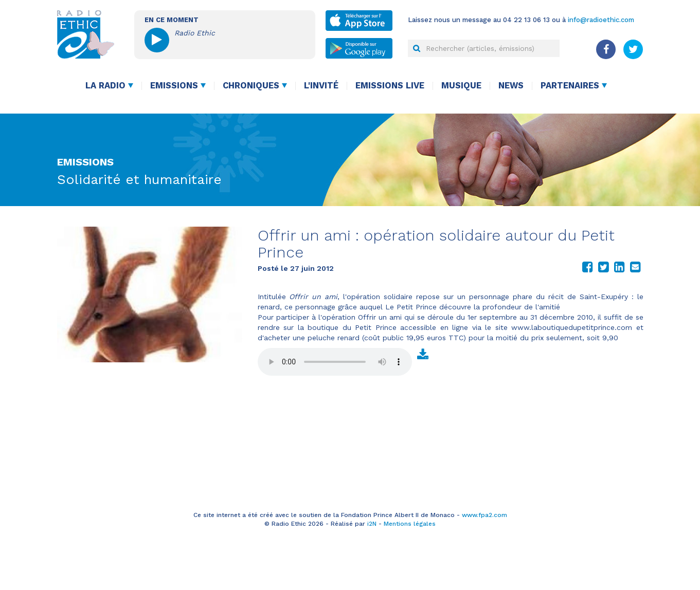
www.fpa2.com (484, 515)
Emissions (174, 86)
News (511, 86)
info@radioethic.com (601, 20)
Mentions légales (410, 524)
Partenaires (570, 86)
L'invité (321, 86)
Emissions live (390, 86)
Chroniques (251, 86)
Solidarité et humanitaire (139, 179)
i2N (372, 524)
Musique (461, 86)
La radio (105, 86)
